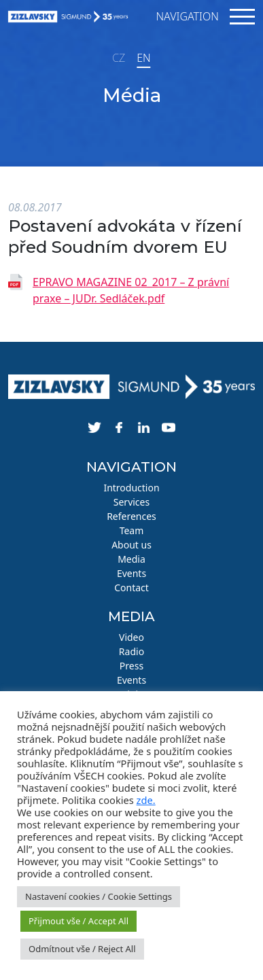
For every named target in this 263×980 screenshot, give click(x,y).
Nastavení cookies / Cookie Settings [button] (99, 896)
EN (144, 58)
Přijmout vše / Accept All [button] (78, 921)
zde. (146, 800)
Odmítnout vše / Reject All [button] (82, 949)
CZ (119, 58)
